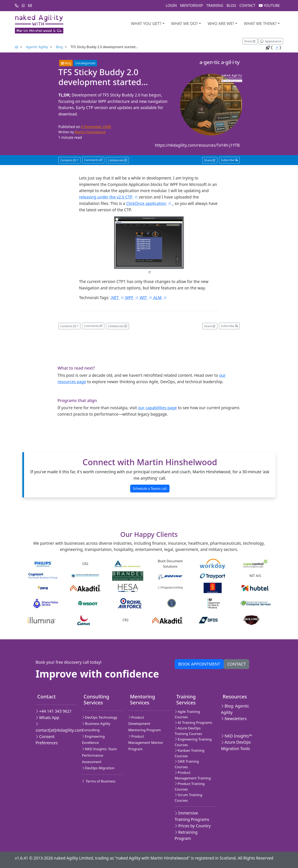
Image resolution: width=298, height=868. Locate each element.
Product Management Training (193, 775)
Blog (231, 5)
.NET (118, 298)
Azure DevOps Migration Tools (236, 745)
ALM (160, 298)
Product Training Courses (190, 786)
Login (171, 5)
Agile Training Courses (187, 714)
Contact (247, 5)
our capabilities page (157, 408)
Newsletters (234, 719)
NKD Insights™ (237, 736)
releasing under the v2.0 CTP (109, 197)
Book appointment (199, 664)
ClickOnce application (149, 203)
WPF (132, 298)
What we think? (260, 23)
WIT (147, 298)
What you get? (146, 23)
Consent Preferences (47, 740)
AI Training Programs (193, 722)
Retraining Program (186, 835)
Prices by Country (193, 826)
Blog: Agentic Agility (235, 709)
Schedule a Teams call (150, 489)
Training (215, 5)
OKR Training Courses (187, 764)
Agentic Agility (37, 47)
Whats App (47, 718)
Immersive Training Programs (192, 816)
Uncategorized (85, 63)
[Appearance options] (271, 41)
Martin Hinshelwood (90, 132)
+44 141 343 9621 (54, 711)
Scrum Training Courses (188, 798)
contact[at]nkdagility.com (55, 727)
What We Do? (184, 23)
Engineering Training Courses (193, 742)
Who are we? (221, 23)
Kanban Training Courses (189, 753)
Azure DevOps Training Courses (188, 731)
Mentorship (191, 5)
